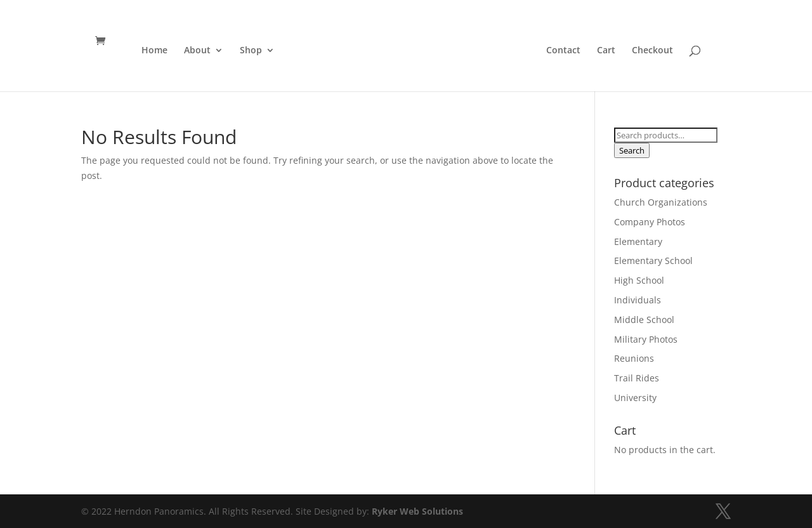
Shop (248, 51)
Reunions (634, 358)
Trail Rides (637, 378)
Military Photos (646, 339)
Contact (566, 51)
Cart (609, 51)
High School (639, 280)
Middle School (644, 320)
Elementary (638, 241)
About (195, 51)
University (635, 398)
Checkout (655, 51)
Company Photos (650, 222)
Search (632, 150)
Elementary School (653, 261)
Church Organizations (661, 202)
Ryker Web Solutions (417, 511)
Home (152, 51)
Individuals (638, 300)
